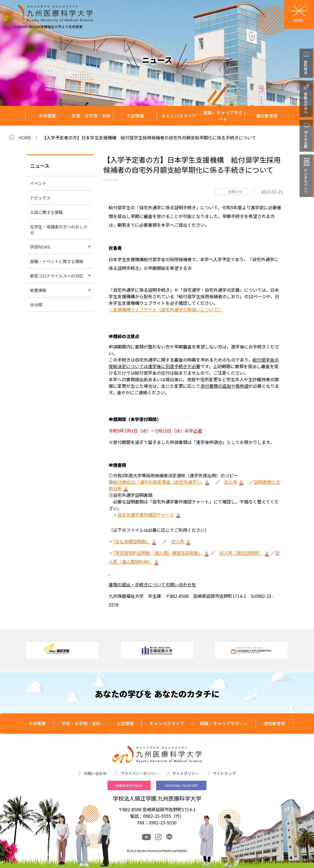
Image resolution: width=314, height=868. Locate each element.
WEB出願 (306, 139)
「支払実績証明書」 (132, 541)
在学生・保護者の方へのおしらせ (59, 229)
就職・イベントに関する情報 (57, 261)
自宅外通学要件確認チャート (146, 515)
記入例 (231, 482)
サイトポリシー (186, 773)
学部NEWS (40, 247)
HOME (25, 138)
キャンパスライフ (179, 116)
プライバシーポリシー (140, 773)
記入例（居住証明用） (241, 553)
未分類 (36, 305)
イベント (38, 183)
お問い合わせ (95, 773)
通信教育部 (267, 116)
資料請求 (306, 67)
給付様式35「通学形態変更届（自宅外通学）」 (158, 482)
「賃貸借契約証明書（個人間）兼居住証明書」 (158, 553)
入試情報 (135, 116)
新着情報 (38, 290)
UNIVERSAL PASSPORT (181, 785)
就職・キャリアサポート (223, 116)
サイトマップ (224, 773)
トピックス (40, 198)
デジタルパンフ (306, 181)
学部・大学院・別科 (91, 116)
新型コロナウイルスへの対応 (57, 276)
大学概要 (47, 116)
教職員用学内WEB (129, 785)
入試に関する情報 (46, 212)
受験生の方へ (306, 103)
